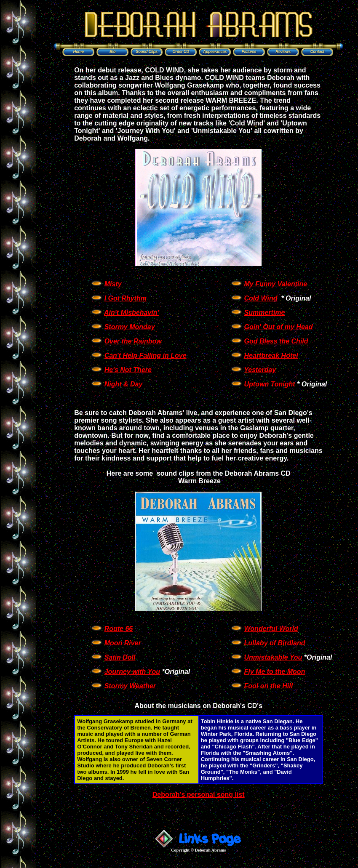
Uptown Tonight (270, 384)
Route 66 (119, 629)
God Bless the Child (276, 341)
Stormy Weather (130, 686)
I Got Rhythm (126, 298)
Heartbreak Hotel (271, 355)
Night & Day (124, 384)
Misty (113, 284)
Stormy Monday (130, 327)
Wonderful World (271, 629)
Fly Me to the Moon (275, 672)
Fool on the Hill (269, 686)
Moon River (123, 643)
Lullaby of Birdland (275, 643)
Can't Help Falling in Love (146, 355)
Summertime (265, 313)
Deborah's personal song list (199, 795)
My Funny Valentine (276, 284)
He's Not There (128, 370)
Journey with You (132, 672)
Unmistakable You (273, 657)
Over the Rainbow (133, 341)
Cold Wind (261, 298)
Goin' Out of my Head (279, 327)
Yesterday (260, 370)
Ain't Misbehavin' (131, 313)
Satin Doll (120, 657)
